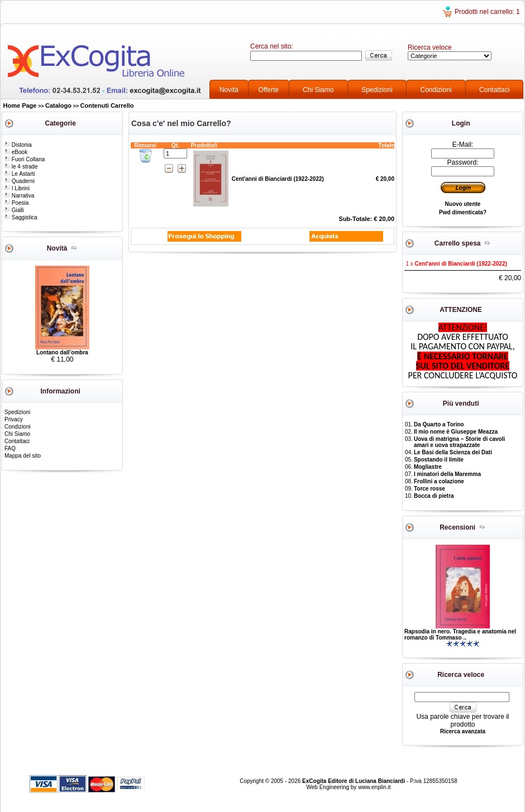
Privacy (14, 419)
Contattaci (494, 90)
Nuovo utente (463, 204)
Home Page (20, 105)
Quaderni (19, 181)
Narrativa (19, 196)
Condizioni (436, 90)
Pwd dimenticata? (463, 212)
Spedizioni (377, 90)
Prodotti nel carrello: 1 (487, 12)
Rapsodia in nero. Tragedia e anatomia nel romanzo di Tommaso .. (460, 635)
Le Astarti (19, 174)
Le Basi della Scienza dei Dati (453, 452)
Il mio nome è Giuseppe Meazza (456, 432)
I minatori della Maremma (447, 474)
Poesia (16, 203)
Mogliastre (428, 467)
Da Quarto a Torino (439, 424)
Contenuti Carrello (107, 105)
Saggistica (21, 217)
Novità (229, 90)
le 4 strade (21, 167)
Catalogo (58, 105)
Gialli (14, 210)
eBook (16, 152)
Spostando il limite (439, 460)
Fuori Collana (24, 159)
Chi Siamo (318, 90)
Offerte (269, 90)
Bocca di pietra (434, 496)
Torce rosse (429, 489)
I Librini (17, 188)
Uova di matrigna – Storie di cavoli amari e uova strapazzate (459, 442)
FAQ (10, 448)
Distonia (18, 145)
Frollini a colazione (439, 481)
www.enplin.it (374, 787)
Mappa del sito (23, 456)
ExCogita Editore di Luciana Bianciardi (354, 781)
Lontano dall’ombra (62, 352)
